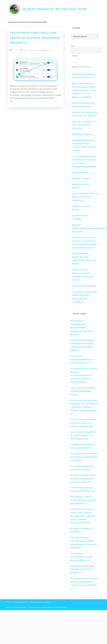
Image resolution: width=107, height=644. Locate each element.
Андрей (24, 50)
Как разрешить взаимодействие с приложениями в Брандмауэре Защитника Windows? (82, 328)
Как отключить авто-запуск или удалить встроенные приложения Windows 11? (35, 37)
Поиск (73, 46)
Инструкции (38, 50)
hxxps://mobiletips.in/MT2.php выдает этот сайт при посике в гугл (85, 197)
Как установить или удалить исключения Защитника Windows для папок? (83, 435)
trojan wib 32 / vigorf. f (81, 178)
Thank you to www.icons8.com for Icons (47, 607)
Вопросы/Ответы (82, 67)
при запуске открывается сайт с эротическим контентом (83, 125)
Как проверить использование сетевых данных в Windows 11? (81, 557)
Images (65, 607)
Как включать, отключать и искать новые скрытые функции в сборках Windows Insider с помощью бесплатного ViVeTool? (83, 516)
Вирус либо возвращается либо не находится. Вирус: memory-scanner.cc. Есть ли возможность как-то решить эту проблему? (84, 90)
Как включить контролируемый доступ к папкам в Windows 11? (82, 359)
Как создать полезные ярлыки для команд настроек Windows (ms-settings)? (84, 457)
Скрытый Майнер (80, 172)
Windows (31, 50)
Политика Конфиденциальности (17, 602)
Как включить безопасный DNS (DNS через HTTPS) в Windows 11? (82, 569)
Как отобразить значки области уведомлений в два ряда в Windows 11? (83, 500)
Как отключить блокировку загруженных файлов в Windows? (83, 391)
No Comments (48, 50)
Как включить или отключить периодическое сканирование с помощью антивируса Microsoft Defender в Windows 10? (84, 407)
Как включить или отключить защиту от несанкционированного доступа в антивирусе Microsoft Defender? (84, 375)
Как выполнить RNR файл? (84, 286)
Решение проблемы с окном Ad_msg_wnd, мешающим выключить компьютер (83, 478)
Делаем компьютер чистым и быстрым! (55, 9)
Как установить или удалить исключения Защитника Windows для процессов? (83, 423)
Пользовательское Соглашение (40, 602)
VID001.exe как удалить (82, 134)
